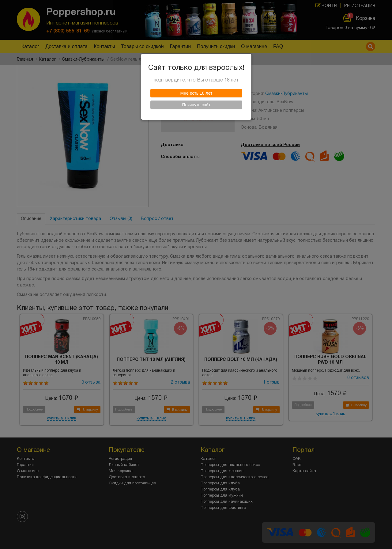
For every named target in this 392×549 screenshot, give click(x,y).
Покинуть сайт (196, 106)
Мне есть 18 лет (196, 95)
